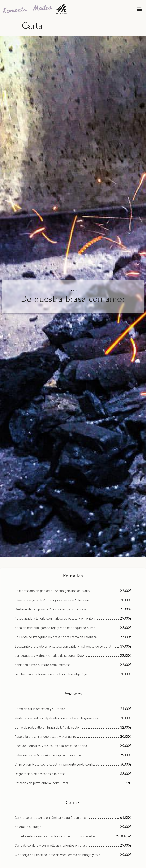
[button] (139, 9)
